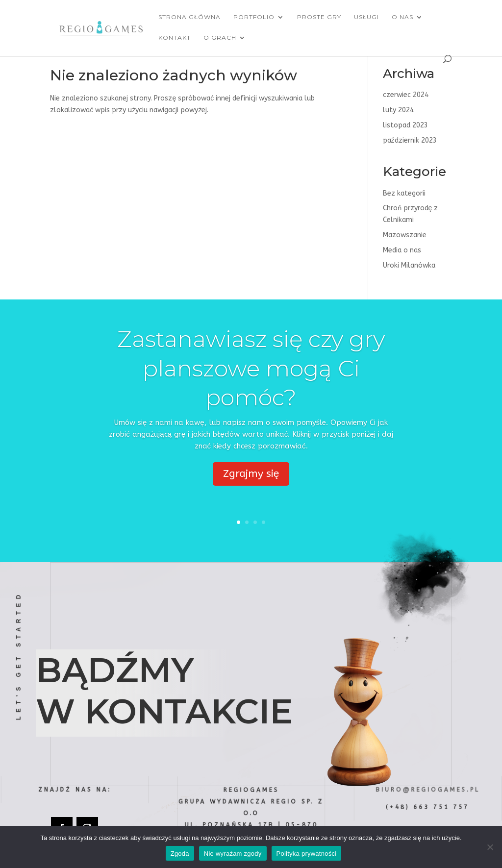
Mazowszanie (405, 235)
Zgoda (180, 854)
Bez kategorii (404, 193)
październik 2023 (410, 140)
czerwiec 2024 (406, 95)
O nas (402, 17)
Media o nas (402, 250)
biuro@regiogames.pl (428, 790)
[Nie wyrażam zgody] (490, 847)
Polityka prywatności (307, 854)
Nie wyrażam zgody (233, 854)
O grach (220, 38)
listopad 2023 (405, 125)
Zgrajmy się (251, 475)
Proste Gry (319, 17)
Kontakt (175, 38)
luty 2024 (398, 110)
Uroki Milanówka (409, 265)
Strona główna (189, 17)
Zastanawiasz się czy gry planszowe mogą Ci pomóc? (251, 370)
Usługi (366, 17)
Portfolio (254, 17)
